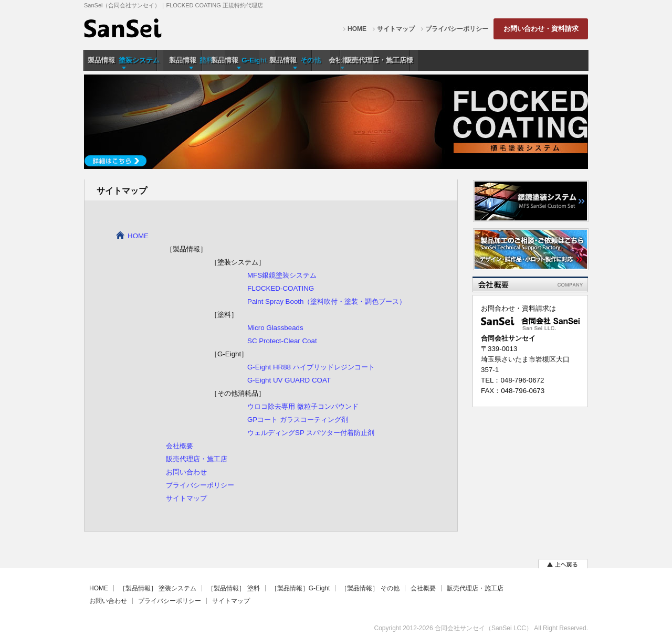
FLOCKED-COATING (281, 288)
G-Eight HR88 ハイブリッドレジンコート (311, 367)
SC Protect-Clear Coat (282, 341)
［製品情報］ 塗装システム (158, 588)
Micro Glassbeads (275, 328)
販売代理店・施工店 (197, 459)
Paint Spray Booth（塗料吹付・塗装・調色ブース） (327, 301)
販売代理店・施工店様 (548, 60)
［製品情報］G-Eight (301, 588)
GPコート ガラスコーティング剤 (298, 420)
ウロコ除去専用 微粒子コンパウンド (303, 406)
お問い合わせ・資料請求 (541, 29)
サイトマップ (396, 29)
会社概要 (180, 446)
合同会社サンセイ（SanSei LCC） (484, 628)
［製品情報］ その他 (370, 588)
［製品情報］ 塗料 (233, 588)
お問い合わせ (186, 472)
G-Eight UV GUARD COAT (289, 380)
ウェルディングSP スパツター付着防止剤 (311, 433)
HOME (357, 29)
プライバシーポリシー (457, 29)
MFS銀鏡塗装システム (282, 275)
